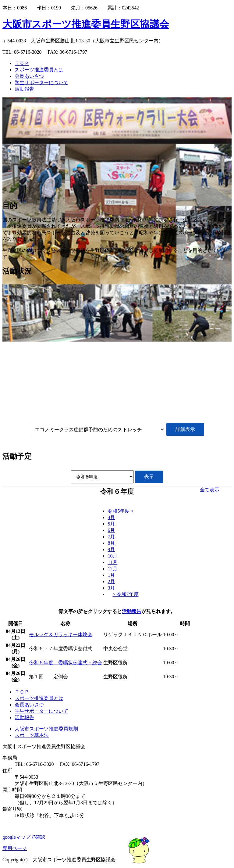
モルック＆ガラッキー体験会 (61, 635)
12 (112, 569)
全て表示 (210, 490)
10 (112, 556)
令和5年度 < (121, 511)
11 (112, 562)
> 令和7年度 (125, 594)
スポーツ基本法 (32, 735)
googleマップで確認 (24, 837)
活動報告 (132, 611)
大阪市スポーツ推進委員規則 (46, 729)
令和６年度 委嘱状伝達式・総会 (66, 663)
